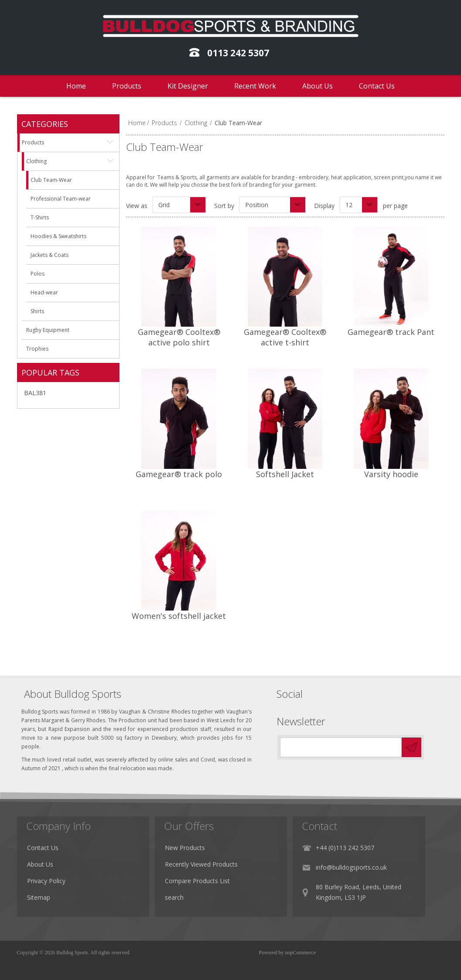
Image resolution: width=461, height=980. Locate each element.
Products (127, 86)
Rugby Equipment (48, 330)
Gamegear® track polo (179, 474)
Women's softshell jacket (179, 616)
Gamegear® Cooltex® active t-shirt (285, 337)
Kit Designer (188, 86)
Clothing (196, 123)
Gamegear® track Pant (391, 332)
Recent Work (255, 86)
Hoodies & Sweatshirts (58, 236)
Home (76, 86)
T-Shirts (40, 217)
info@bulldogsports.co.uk (374, 872)
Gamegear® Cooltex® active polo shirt (179, 337)
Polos (38, 274)
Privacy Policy (50, 885)
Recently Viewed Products (215, 869)
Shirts (37, 311)
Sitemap (43, 902)
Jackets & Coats (50, 255)
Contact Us (377, 86)
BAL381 (35, 393)
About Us (318, 86)
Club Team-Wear (51, 180)
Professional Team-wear (61, 199)
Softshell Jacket (285, 474)
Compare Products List (211, 885)
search (188, 902)
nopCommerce (301, 953)
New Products (198, 852)
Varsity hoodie (391, 474)
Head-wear (44, 292)
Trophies (37, 349)
